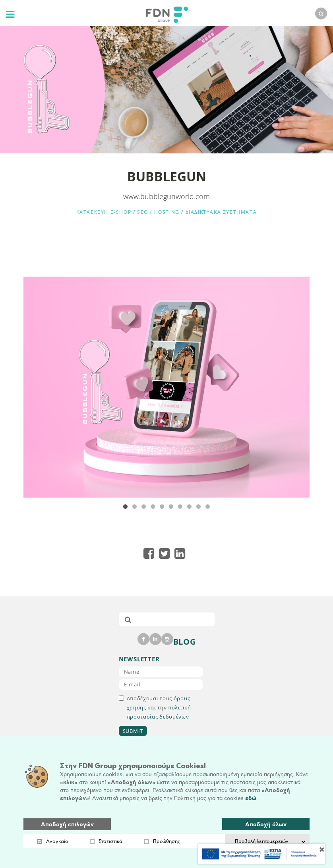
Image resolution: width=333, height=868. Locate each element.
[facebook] (143, 639)
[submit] (128, 619)
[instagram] (167, 639)
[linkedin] (155, 639)
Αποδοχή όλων (266, 824)
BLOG (185, 642)
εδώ (251, 798)
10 (208, 507)
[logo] (165, 14)
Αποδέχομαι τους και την (155, 708)
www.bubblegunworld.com (166, 196)
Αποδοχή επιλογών (67, 824)
